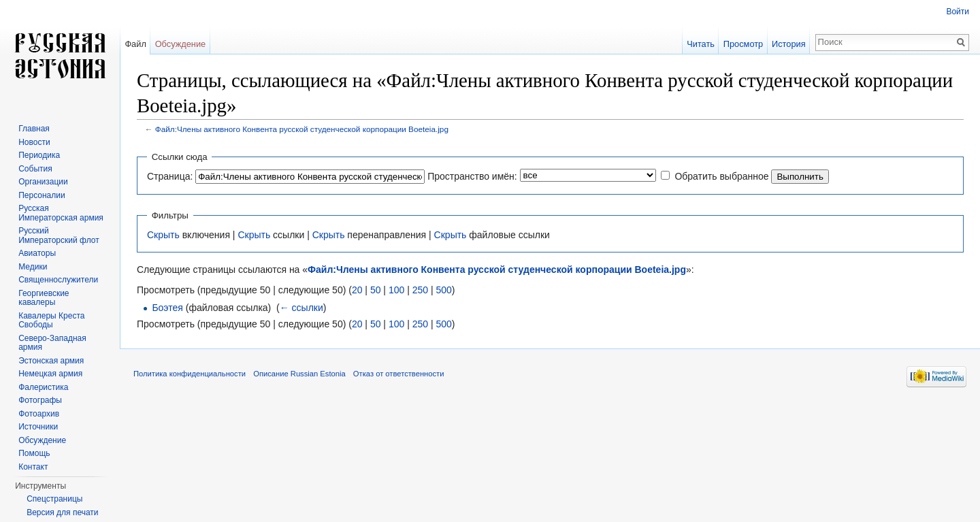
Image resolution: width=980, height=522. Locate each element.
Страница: (170, 176)
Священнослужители (58, 280)
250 (420, 290)
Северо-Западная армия (52, 343)
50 (376, 290)
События (35, 169)
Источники (38, 427)
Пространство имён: (472, 176)
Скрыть (163, 235)
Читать (701, 44)
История (789, 44)
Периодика (39, 155)
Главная (34, 129)
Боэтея (167, 308)
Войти (958, 12)
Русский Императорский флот (59, 235)
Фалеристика (43, 387)
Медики (33, 267)
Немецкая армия (50, 374)
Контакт (33, 467)
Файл (135, 44)
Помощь (34, 453)
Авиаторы (37, 253)
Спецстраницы (54, 499)
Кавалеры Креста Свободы (51, 321)
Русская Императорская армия (61, 213)
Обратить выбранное (721, 176)
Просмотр (743, 44)
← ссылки (301, 308)
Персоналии (42, 195)
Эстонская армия (51, 361)
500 (443, 290)
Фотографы (40, 400)
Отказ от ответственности (399, 374)
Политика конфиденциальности (190, 374)
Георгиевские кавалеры (44, 298)
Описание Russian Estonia (299, 374)
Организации (43, 182)
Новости (34, 142)
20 (357, 290)
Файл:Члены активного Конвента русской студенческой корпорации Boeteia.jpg (302, 129)
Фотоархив (39, 414)
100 (396, 290)
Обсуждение (181, 44)
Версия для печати (62, 512)
